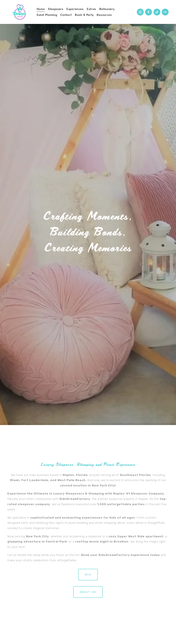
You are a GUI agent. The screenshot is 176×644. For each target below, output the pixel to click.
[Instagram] (140, 12)
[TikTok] (157, 12)
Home (41, 9)
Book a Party (84, 15)
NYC (88, 575)
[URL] (165, 12)
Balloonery (107, 9)
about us (88, 592)
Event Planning (47, 15)
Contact (66, 15)
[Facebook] (148, 12)
